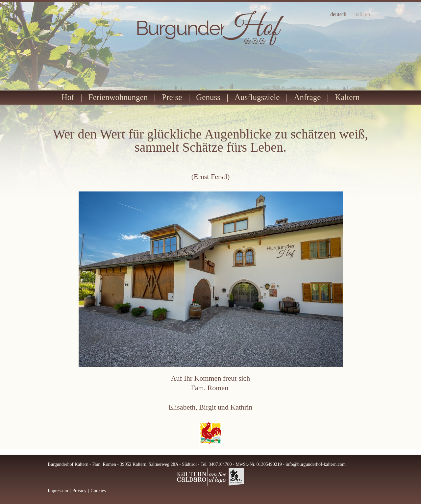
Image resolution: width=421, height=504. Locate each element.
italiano (362, 14)
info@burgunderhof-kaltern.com (316, 464)
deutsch (338, 14)
